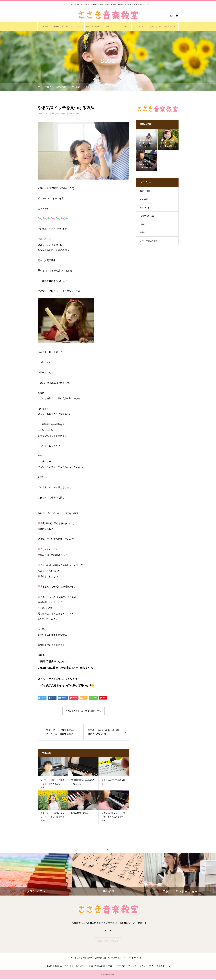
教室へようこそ (61, 26)
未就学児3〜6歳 (147, 216)
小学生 (143, 224)
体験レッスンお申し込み (108, 942)
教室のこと (145, 208)
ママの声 (124, 26)
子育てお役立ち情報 (70, 113)
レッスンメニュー (77, 28)
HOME (45, 26)
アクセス (139, 26)
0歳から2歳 (145, 191)
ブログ (108, 26)
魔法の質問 (54, 113)
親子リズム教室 (92, 26)
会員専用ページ (171, 26)
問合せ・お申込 (155, 26)
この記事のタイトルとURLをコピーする (83, 711)
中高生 (143, 232)
